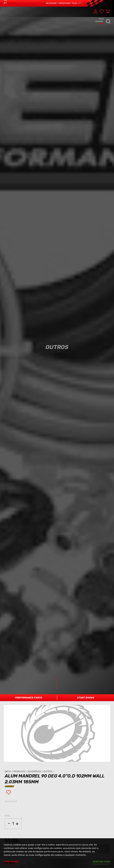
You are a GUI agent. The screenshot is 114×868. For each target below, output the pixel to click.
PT (5, 3)
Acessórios (36, 772)
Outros (49, 772)
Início (9, 772)
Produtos (21, 772)
